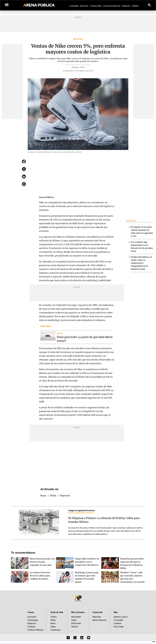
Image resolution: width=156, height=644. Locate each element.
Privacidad (118, 620)
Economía (74, 6)
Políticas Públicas (112, 6)
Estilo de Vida (57, 612)
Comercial (97, 612)
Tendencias (55, 630)
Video (74, 620)
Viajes (53, 627)
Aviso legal (119, 627)
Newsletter (76, 617)
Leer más (46, 326)
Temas (31, 612)
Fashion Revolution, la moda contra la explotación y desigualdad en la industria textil (141, 263)
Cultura (53, 617)
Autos (53, 623)
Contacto (118, 623)
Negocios (84, 6)
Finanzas (126, 6)
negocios (65, 496)
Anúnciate (97, 617)
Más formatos (78, 612)
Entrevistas (76, 623)
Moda (53, 496)
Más (116, 612)
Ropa (43, 496)
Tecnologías (96, 6)
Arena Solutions (99, 620)
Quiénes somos (121, 617)
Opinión (135, 6)
